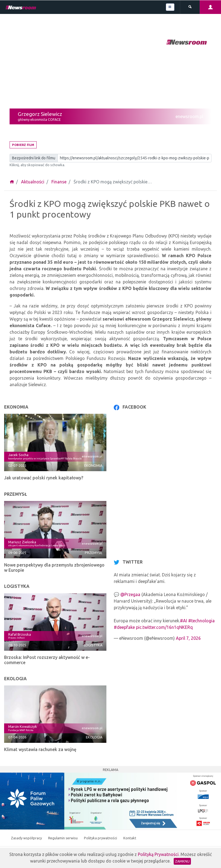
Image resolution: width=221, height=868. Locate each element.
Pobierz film (23, 145)
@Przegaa (130, 594)
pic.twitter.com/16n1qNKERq (164, 627)
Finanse (59, 182)
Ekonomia (93, 465)
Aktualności (33, 182)
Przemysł (94, 553)
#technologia (201, 621)
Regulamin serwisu (63, 838)
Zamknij (182, 861)
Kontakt (130, 838)
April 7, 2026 (188, 638)
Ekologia (94, 737)
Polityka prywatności (101, 838)
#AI (184, 621)
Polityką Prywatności (158, 854)
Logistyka (93, 645)
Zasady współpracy (27, 838)
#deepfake (124, 627)
